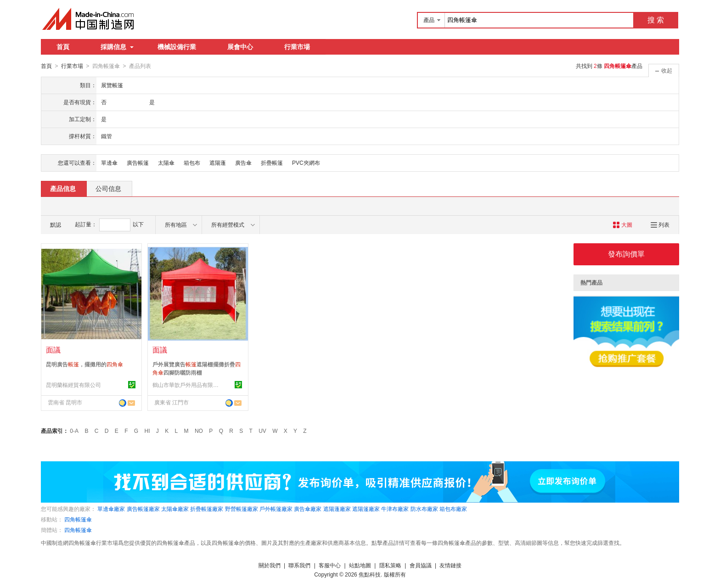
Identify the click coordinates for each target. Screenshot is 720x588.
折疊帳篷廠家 (207, 509)
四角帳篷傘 (78, 519)
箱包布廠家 (453, 509)
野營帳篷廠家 (242, 509)
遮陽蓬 (218, 162)
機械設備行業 (177, 47)
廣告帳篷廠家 (143, 509)
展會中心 (240, 47)
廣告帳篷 (138, 162)
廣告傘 (243, 162)
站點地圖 (360, 565)
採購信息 (117, 47)
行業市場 (297, 47)
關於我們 (270, 565)
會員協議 (421, 565)
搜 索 (656, 20)
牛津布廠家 (395, 509)
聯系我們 (299, 565)
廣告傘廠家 (308, 509)
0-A (74, 431)
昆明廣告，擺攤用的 (84, 364)
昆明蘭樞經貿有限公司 (73, 385)
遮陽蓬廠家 (337, 509)
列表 (660, 224)
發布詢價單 (626, 254)
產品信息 (63, 188)
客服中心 (330, 565)
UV (262, 431)
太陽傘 (166, 162)
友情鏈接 (450, 565)
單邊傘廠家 (111, 509)
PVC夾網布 (306, 162)
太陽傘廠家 (175, 509)
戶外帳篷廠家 (276, 509)
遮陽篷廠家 (366, 509)
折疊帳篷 (272, 162)
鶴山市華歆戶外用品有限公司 (187, 385)
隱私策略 (390, 565)
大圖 (622, 224)
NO (199, 431)
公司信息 (108, 188)
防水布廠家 (424, 509)
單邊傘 (109, 162)
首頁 (63, 47)
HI (147, 431)
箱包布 (192, 162)
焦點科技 (370, 574)
